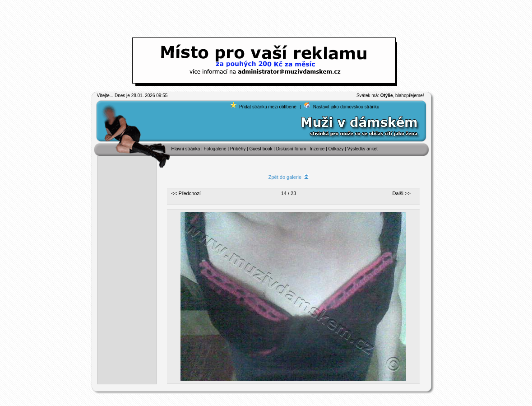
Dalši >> (402, 193)
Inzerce (317, 149)
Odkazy (336, 149)
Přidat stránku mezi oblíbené (268, 107)
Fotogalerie (216, 149)
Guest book (261, 149)
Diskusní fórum (291, 149)
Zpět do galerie (289, 177)
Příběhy (238, 149)
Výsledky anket (363, 149)
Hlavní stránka (186, 149)
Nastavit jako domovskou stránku (346, 107)
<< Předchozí (186, 193)
